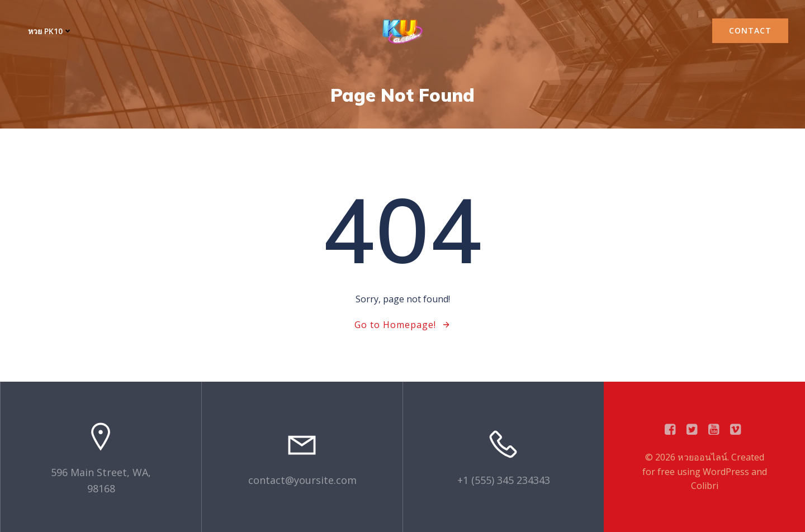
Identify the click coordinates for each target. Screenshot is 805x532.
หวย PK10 (50, 31)
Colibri (705, 486)
